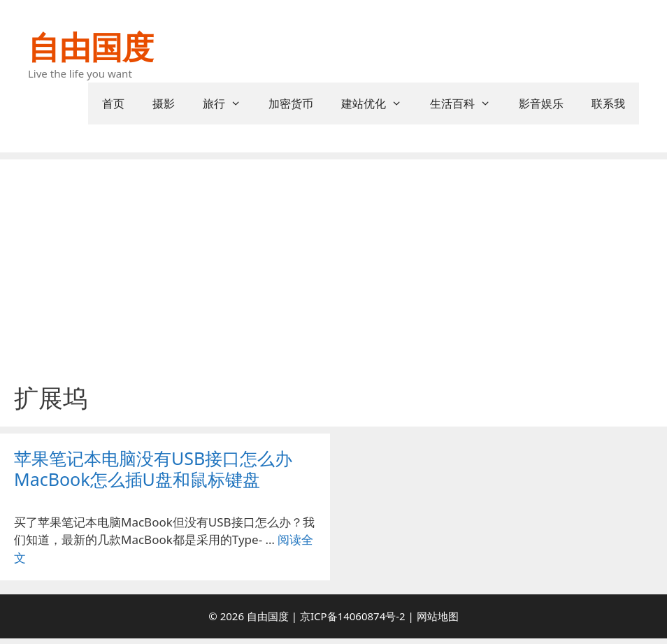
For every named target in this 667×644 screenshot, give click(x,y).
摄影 (164, 103)
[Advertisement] (333, 278)
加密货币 (291, 103)
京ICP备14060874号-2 (353, 616)
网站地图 (438, 616)
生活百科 (467, 103)
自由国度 (91, 46)
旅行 (229, 103)
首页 (113, 103)
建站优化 (379, 103)
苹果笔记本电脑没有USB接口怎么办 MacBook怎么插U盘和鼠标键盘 (153, 468)
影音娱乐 (541, 103)
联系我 (608, 103)
